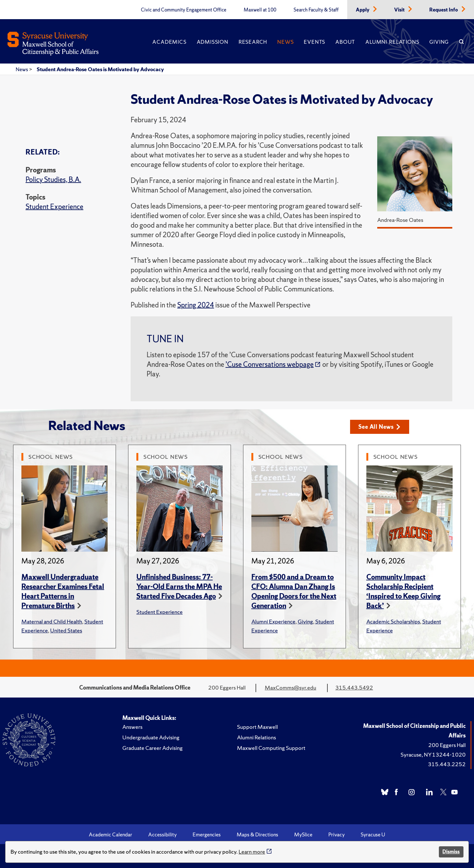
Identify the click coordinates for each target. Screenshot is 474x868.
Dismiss (451, 852)
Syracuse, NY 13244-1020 (433, 755)
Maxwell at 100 (260, 10)
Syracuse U (373, 834)
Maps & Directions (257, 834)
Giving (439, 42)
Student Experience (54, 207)
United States (66, 630)
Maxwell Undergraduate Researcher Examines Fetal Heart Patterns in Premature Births (63, 591)
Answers (132, 727)
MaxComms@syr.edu (291, 687)
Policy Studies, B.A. (53, 180)
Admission (213, 42)
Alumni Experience (273, 621)
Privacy (336, 834)
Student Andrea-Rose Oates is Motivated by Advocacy (100, 69)
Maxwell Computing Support (271, 748)
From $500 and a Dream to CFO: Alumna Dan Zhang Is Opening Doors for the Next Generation (294, 591)
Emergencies (207, 834)
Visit (400, 10)
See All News (379, 427)
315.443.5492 (354, 687)
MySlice (303, 834)
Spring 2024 (196, 305)
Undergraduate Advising (151, 737)
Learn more (252, 852)
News (285, 42)
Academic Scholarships (393, 621)
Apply (363, 10)
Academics (169, 42)
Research (253, 42)
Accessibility (162, 834)
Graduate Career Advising (153, 748)
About (345, 42)
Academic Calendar (111, 834)
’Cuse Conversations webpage (270, 364)
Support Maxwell (257, 727)
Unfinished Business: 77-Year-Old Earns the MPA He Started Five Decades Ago (179, 587)
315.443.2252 (447, 764)
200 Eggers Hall (447, 745)
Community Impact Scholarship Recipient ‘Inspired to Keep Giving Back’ (403, 591)
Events (314, 42)
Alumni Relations (392, 42)
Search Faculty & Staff (316, 10)
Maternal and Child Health (52, 621)
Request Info (444, 10)
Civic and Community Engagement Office (184, 10)
